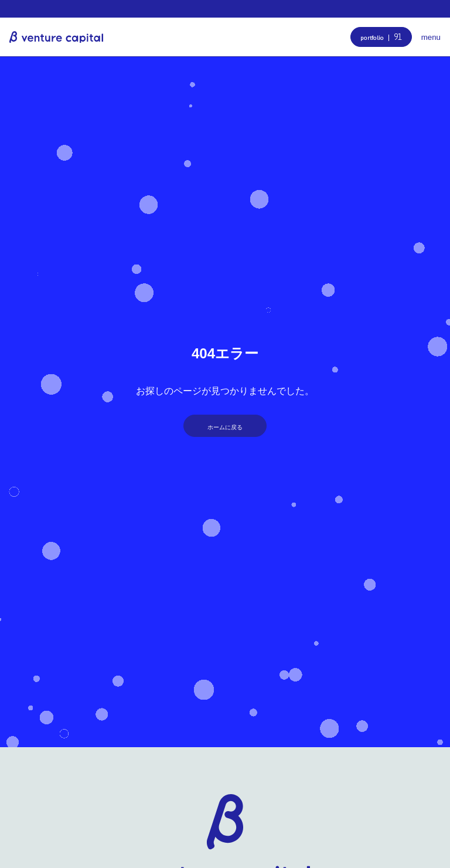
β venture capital (56, 37)
